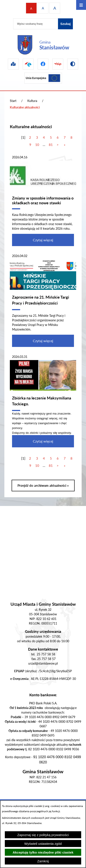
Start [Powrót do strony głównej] (13, 101)
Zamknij (43, 861)
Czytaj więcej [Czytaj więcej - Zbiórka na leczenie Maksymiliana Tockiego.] (43, 441)
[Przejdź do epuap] (28, 64)
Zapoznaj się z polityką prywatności (43, 835)
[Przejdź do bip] (58, 64)
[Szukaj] (65, 24)
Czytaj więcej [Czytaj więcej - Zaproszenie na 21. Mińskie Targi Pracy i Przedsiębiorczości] (43, 341)
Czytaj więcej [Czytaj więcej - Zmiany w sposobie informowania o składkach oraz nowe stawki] (43, 240)
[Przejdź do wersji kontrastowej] (73, 64)
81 (51, 145)
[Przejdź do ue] (43, 78)
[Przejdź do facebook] (43, 64)
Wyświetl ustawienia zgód (43, 844)
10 (37, 145)
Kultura (32, 101)
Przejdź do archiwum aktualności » (43, 485)
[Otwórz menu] (81, 5)
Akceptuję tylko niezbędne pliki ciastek (43, 852)
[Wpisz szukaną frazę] (36, 24)
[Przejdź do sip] (13, 64)
